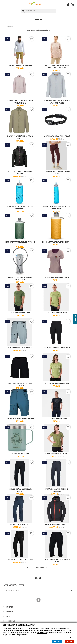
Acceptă (57, 641)
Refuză (69, 641)
